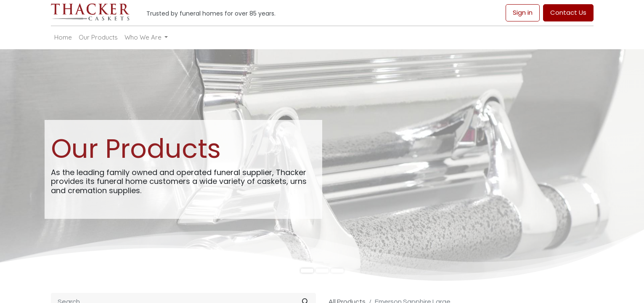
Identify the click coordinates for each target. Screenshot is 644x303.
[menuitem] (63, 38)
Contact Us (568, 12)
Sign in (523, 12)
